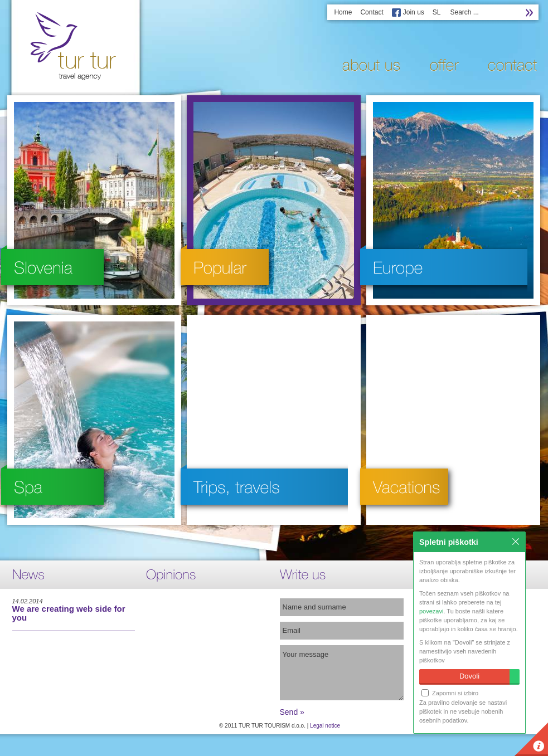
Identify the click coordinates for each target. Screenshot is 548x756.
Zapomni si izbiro (450, 693)
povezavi (431, 611)
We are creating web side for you (69, 613)
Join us (414, 12)
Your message (342, 673)
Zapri (516, 542)
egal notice (327, 726)
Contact (372, 12)
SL (437, 12)
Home (343, 12)
